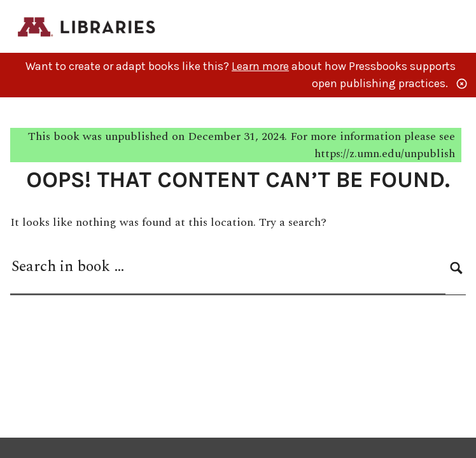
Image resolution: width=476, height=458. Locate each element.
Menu (458, 28)
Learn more (260, 66)
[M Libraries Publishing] (87, 26)
